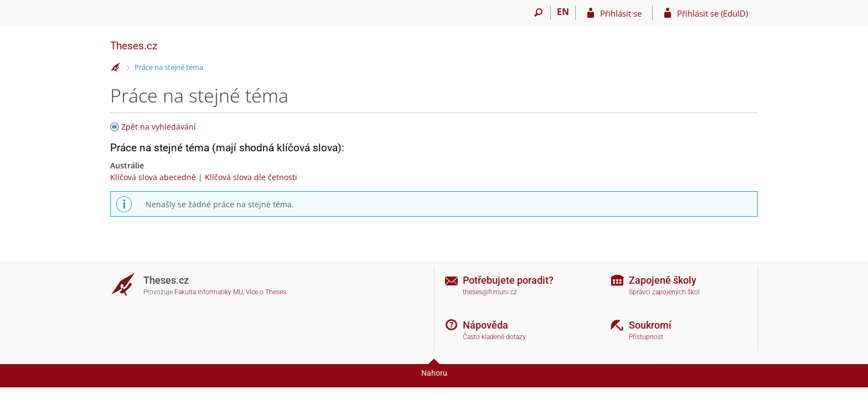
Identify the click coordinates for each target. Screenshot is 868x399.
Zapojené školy (663, 280)
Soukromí (650, 325)
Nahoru (434, 373)
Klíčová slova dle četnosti (251, 177)
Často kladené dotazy (494, 337)
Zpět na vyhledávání (159, 127)
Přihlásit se (621, 13)
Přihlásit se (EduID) (712, 13)
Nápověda (485, 325)
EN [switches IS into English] (563, 12)
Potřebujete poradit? (508, 280)
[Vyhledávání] (538, 13)
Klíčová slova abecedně (153, 177)
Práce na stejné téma (169, 67)
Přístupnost (646, 337)
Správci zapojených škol (664, 292)
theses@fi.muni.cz (490, 292)
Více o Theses (266, 292)
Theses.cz (134, 46)
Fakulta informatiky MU (209, 292)
